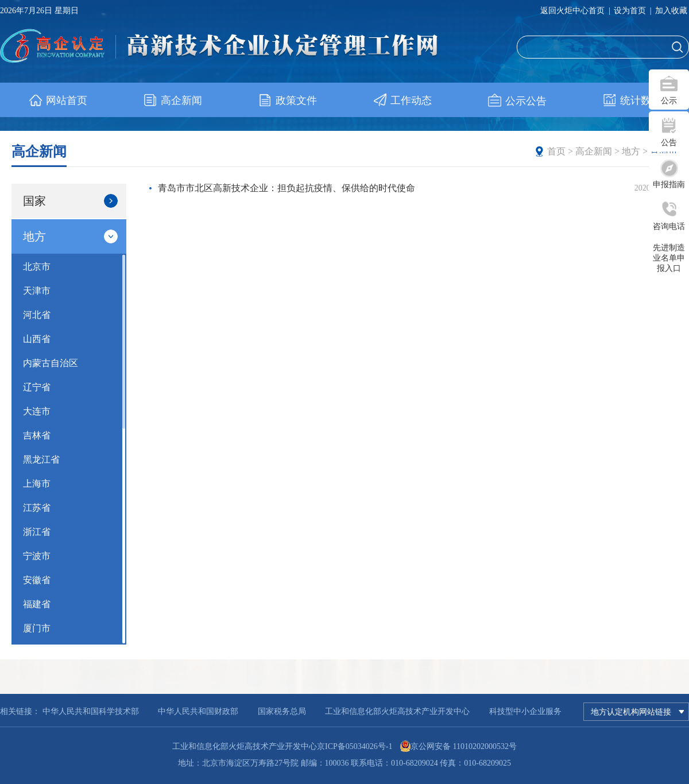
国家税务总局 (282, 711)
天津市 (37, 291)
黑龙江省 (41, 459)
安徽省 (37, 580)
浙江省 (37, 532)
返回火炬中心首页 (572, 11)
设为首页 (630, 11)
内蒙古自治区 (51, 363)
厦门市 (37, 628)
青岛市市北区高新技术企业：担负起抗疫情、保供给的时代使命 (287, 188)
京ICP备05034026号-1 (355, 746)
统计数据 (632, 100)
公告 (669, 143)
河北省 (37, 315)
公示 (669, 101)
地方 (631, 151)
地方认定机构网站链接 (637, 712)
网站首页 (58, 100)
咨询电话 (669, 226)
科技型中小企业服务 (525, 711)
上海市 (37, 484)
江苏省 (37, 508)
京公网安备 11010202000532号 (464, 746)
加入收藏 (671, 11)
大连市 (37, 411)
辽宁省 (37, 387)
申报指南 (669, 185)
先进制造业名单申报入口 (669, 258)
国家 (70, 201)
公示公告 (517, 101)
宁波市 (37, 556)
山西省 (37, 339)
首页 (556, 151)
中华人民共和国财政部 (198, 711)
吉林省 (37, 435)
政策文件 (287, 100)
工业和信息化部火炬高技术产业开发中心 (397, 711)
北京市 (37, 267)
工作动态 (402, 100)
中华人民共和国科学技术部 (91, 711)
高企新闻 (173, 100)
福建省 (37, 604)
